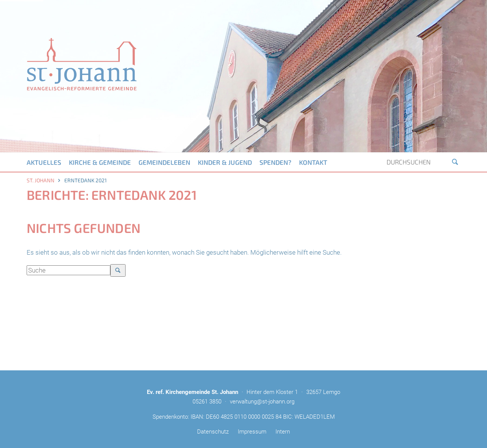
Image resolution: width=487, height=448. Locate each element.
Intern (283, 432)
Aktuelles (44, 162)
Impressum (252, 432)
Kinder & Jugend (225, 162)
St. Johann (41, 180)
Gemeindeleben (164, 162)
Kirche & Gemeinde (100, 162)
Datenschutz (213, 432)
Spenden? (275, 162)
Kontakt (313, 162)
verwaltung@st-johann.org (262, 402)
